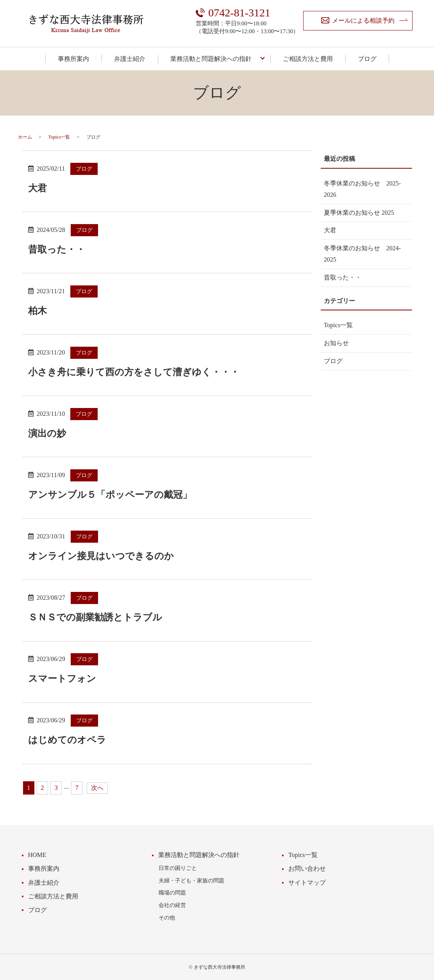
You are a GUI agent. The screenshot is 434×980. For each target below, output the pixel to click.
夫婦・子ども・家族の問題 (191, 880)
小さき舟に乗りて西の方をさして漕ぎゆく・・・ (134, 372)
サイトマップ (307, 883)
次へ (97, 788)
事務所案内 (73, 59)
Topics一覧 (59, 137)
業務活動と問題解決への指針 (211, 59)
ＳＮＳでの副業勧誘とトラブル (95, 617)
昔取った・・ (57, 249)
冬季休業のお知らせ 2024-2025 (362, 254)
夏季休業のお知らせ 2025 (359, 213)
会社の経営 (172, 905)
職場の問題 (172, 893)
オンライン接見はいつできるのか (101, 556)
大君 (38, 188)
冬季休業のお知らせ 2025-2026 (362, 189)
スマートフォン (62, 679)
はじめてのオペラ (67, 740)
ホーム (25, 137)
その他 (167, 918)
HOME (37, 855)
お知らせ (336, 343)
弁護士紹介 (130, 59)
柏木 (38, 311)
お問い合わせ (307, 869)
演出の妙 (47, 433)
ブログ (367, 59)
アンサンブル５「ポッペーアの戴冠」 (110, 495)
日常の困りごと (178, 868)
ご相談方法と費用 (308, 59)
